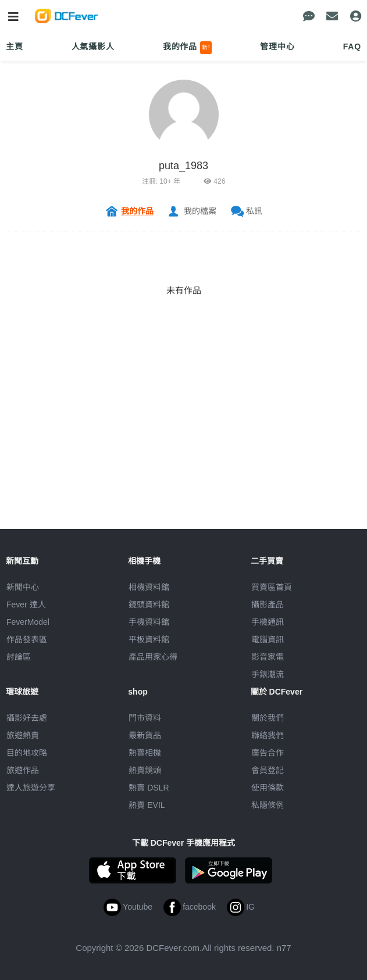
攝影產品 (268, 605)
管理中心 (277, 47)
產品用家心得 (153, 657)
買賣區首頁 (272, 587)
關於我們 (268, 718)
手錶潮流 (268, 674)
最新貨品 (145, 735)
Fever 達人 (26, 605)
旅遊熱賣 (23, 735)
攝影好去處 (27, 718)
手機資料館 (149, 622)
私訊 (254, 211)
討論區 (19, 657)
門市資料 (145, 718)
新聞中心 (23, 587)
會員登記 (268, 770)
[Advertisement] (183, 448)
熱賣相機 (145, 753)
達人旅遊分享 (31, 788)
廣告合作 (268, 753)
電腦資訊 (268, 639)
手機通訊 (268, 622)
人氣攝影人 (93, 47)
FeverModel (28, 622)
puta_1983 (183, 166)
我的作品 (188, 48)
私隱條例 (268, 805)
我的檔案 (200, 211)
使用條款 (268, 788)
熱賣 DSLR (149, 788)
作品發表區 (27, 639)
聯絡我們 (268, 735)
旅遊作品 (23, 770)
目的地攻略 (27, 753)
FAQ (352, 47)
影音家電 (268, 657)
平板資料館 (149, 639)
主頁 (15, 47)
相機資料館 (149, 587)
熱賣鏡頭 (145, 770)
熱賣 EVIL (147, 805)
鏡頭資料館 (149, 605)
